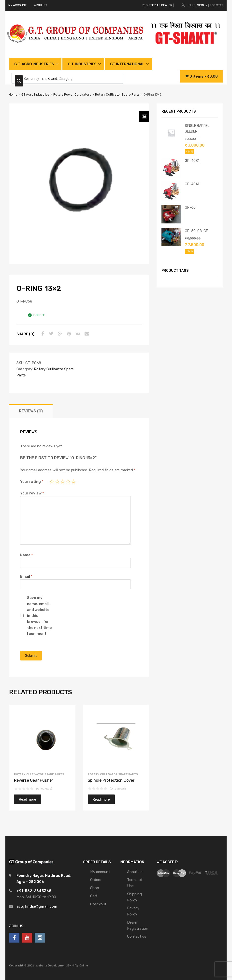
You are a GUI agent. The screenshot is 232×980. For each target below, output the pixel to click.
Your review (32, 493)
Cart (94, 896)
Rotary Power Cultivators (72, 94)
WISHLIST (41, 5)
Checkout (98, 904)
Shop (95, 888)
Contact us (137, 936)
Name (27, 555)
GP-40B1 (192, 161)
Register (217, 5)
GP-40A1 (192, 184)
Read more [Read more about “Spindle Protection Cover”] (101, 799)
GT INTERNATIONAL (127, 64)
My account (100, 872)
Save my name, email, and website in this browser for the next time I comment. (39, 616)
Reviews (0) (31, 411)
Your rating (32, 482)
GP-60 (190, 207)
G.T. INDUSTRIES (82, 64)
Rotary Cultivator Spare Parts (117, 94)
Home (13, 94)
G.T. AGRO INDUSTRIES (34, 64)
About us (135, 872)
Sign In (202, 5)
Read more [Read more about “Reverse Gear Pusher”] (28, 799)
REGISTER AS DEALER (157, 5)
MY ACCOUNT (17, 5)
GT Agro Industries (35, 94)
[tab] (31, 411)
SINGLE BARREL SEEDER (197, 128)
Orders (96, 880)
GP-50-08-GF (196, 231)
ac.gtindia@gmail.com (37, 906)
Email (26, 576)
